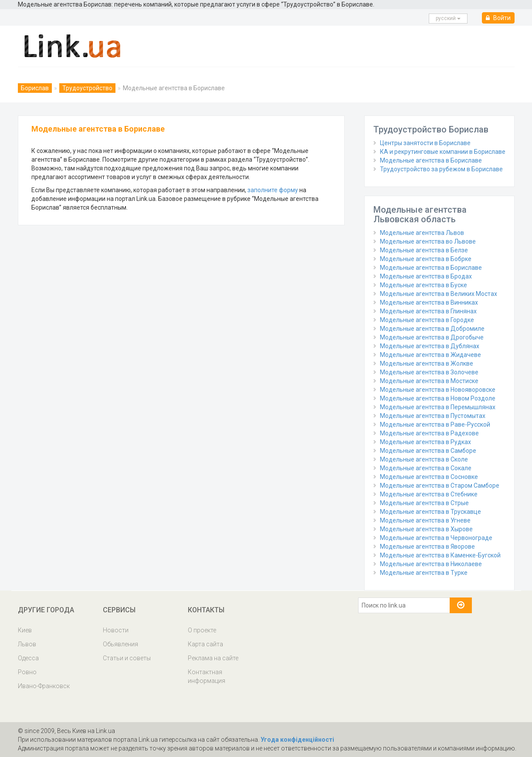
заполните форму (273, 190)
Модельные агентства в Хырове (426, 529)
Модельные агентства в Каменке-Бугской (440, 555)
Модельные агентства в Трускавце (430, 512)
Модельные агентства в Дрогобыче (432, 337)
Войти (498, 18)
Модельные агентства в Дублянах (430, 346)
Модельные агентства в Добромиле (432, 329)
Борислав (35, 88)
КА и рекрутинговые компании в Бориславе (443, 152)
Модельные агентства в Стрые (424, 503)
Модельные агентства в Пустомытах (433, 416)
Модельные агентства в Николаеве (431, 564)
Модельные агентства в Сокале (426, 468)
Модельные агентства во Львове (428, 241)
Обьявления (120, 644)
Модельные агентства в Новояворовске (438, 390)
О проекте (202, 630)
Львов (27, 644)
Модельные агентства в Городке (427, 320)
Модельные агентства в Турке (424, 573)
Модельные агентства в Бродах (426, 276)
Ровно (27, 672)
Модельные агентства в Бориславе (431, 160)
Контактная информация (207, 676)
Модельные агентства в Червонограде (436, 538)
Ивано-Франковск (44, 686)
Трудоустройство (87, 88)
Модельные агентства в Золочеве (429, 372)
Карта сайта (205, 644)
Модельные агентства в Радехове (429, 433)
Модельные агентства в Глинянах (428, 311)
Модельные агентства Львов (422, 233)
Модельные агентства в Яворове (427, 547)
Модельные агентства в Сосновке (429, 477)
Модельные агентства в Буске (424, 285)
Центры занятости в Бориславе (425, 143)
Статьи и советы (127, 658)
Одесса (28, 658)
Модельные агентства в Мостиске (429, 381)
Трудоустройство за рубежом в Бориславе (441, 169)
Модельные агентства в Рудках (425, 442)
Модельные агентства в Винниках (429, 302)
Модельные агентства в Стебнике (429, 494)
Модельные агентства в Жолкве (427, 363)
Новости (116, 630)
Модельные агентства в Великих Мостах (439, 294)
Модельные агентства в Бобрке (426, 259)
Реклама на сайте (213, 658)
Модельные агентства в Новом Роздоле (438, 398)
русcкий (448, 18)
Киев (25, 630)
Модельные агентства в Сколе (424, 459)
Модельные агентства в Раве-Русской (435, 424)
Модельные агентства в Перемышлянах (438, 407)
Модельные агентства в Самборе (428, 451)
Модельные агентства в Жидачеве (430, 355)
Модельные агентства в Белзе (424, 250)
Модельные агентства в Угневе (425, 520)
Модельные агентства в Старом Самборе (440, 485)
